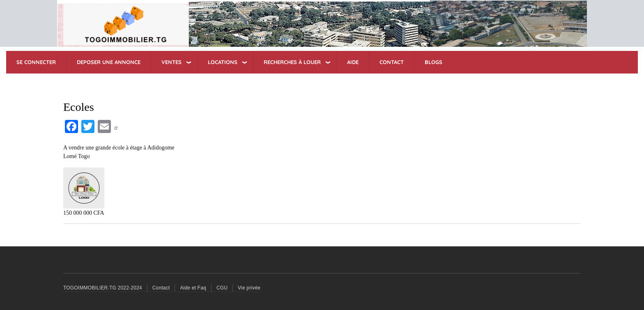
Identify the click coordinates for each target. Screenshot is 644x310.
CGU (222, 288)
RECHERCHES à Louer (292, 62)
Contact (161, 288)
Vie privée (249, 288)
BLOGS (434, 62)
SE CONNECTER (36, 62)
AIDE (353, 62)
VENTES (171, 62)
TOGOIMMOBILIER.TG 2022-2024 (103, 288)
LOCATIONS (223, 62)
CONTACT (392, 62)
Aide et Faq (193, 288)
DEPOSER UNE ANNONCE (109, 62)
